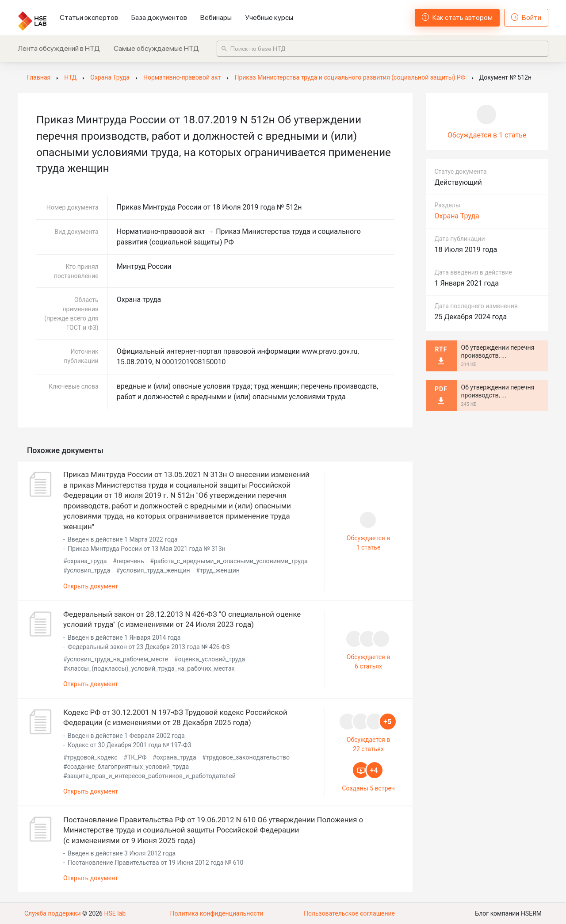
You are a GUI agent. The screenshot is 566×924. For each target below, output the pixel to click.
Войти (526, 17)
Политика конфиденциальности (216, 913)
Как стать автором (457, 17)
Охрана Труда (457, 216)
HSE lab (115, 913)
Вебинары (216, 17)
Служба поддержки (53, 913)
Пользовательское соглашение (349, 913)
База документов (159, 17)
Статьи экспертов (89, 17)
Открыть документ (91, 586)
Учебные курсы (269, 17)
